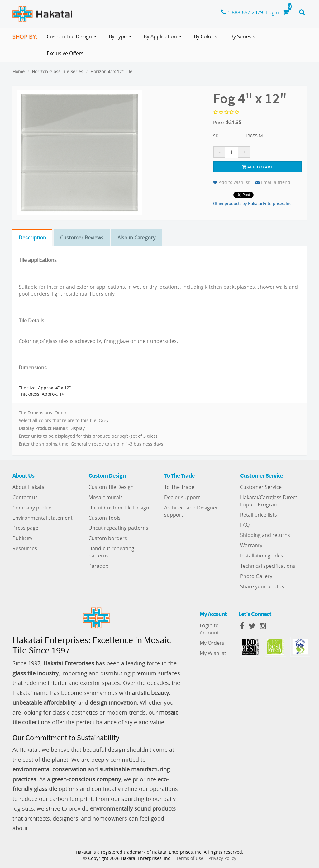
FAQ (245, 525)
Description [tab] (32, 238)
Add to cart (257, 167)
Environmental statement (43, 518)
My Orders (212, 643)
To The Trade (179, 487)
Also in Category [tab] (136, 238)
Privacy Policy (222, 858)
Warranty (251, 545)
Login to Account (209, 629)
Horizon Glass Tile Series (57, 72)
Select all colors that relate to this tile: (58, 420)
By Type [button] (121, 39)
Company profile (32, 508)
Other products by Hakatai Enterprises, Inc (252, 203)
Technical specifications (268, 566)
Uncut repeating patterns (118, 528)
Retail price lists (259, 515)
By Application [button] (164, 39)
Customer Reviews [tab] (82, 238)
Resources (25, 548)
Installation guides (262, 556)
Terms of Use (190, 858)
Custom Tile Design (111, 487)
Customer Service (261, 487)
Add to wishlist (231, 182)
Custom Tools (105, 518)
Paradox (98, 566)
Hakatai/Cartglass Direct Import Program (269, 501)
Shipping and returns (265, 535)
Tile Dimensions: (36, 413)
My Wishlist (213, 653)
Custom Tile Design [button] (73, 39)
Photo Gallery (256, 576)
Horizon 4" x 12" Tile (111, 72)
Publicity (22, 538)
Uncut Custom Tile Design (119, 508)
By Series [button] (244, 39)
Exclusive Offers (65, 53)
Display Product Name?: (43, 428)
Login (272, 12)
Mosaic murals (106, 497)
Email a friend (273, 182)
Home (19, 72)
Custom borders (108, 538)
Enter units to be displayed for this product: (64, 436)
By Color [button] (207, 39)
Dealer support (182, 497)
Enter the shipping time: (44, 444)
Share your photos (262, 586)
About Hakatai (29, 487)
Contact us (25, 497)
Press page (25, 528)
